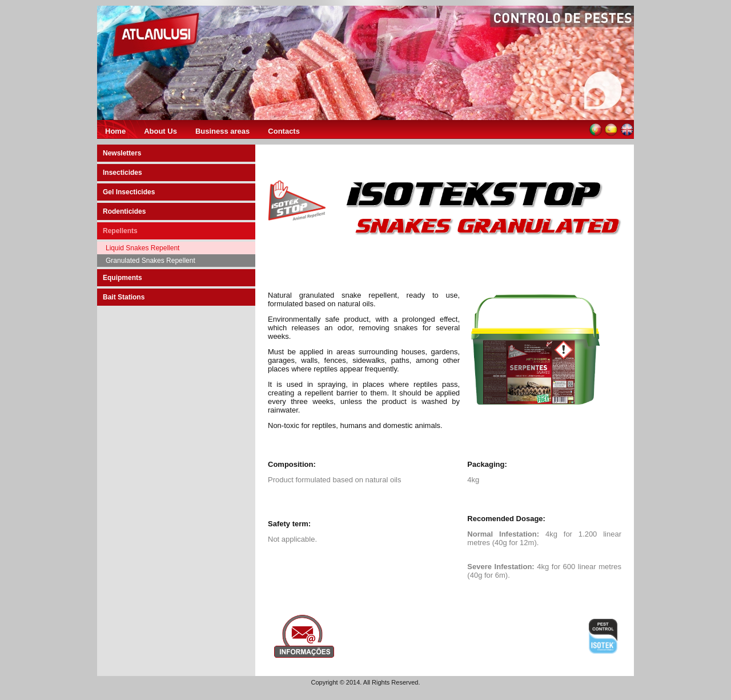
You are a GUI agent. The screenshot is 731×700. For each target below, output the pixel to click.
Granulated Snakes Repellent (150, 261)
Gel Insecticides (129, 192)
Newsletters (122, 153)
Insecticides (122, 173)
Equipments (122, 278)
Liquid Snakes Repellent (142, 248)
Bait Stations (124, 297)
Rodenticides (124, 211)
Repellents (120, 231)
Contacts (284, 131)
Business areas (222, 131)
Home (115, 131)
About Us (160, 131)
